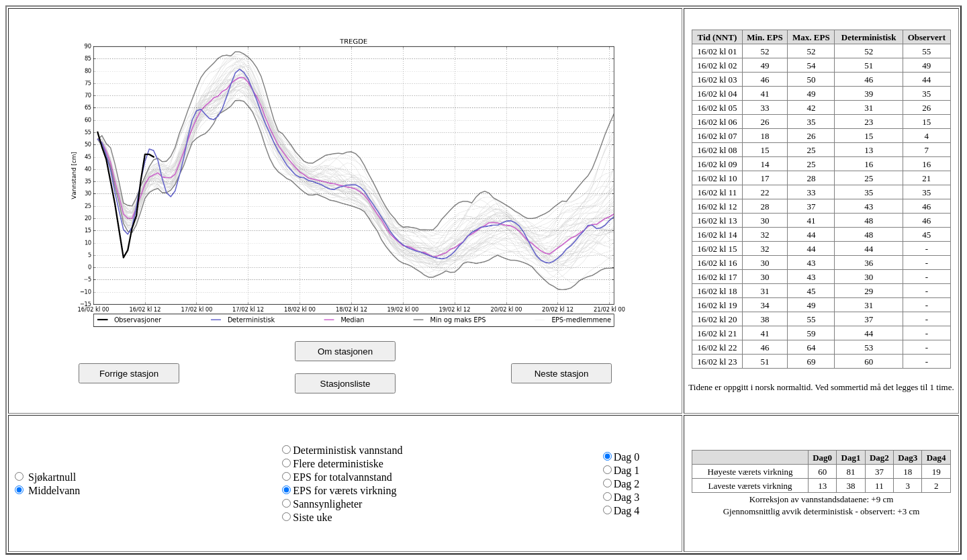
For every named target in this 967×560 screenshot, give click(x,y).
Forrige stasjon (129, 374)
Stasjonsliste (346, 384)
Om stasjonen (345, 352)
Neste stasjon (562, 374)
